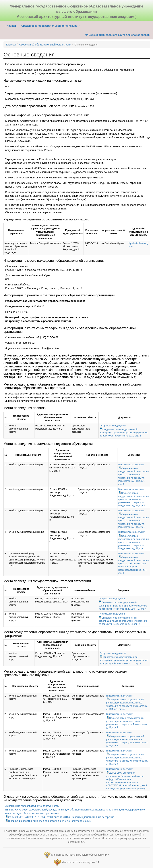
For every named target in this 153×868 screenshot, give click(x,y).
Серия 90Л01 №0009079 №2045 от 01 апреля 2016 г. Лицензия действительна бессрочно (60, 817)
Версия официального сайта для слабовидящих (118, 35)
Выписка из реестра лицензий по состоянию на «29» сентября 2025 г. (48, 821)
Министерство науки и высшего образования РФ (80, 855)
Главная (12, 25)
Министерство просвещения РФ (81, 862)
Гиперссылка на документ (113, 426)
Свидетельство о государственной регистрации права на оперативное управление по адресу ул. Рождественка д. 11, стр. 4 (134, 542)
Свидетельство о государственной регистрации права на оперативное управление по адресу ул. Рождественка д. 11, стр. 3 (134, 521)
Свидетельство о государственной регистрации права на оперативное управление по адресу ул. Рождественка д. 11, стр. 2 (124, 433)
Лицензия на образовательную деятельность (32, 806)
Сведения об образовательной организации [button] (51, 26)
